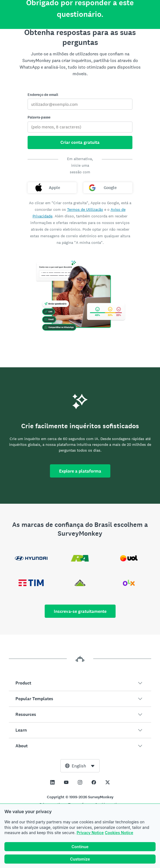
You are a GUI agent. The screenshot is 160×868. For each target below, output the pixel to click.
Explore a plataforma (80, 471)
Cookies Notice (119, 833)
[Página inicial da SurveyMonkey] (80, 13)
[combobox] (80, 766)
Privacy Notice (90, 833)
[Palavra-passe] (80, 127)
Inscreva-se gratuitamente (80, 611)
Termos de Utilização (85, 209)
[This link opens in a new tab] (52, 782)
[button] (80, 683)
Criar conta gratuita (80, 142)
